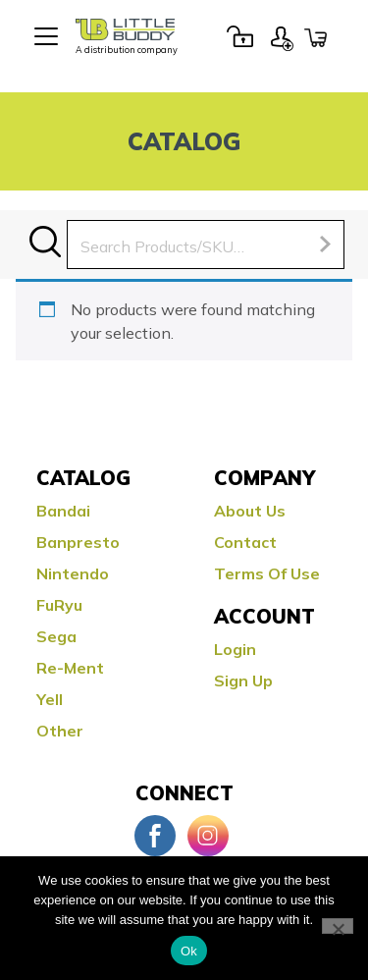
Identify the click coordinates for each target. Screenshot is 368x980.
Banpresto (78, 542)
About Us (250, 511)
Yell (50, 699)
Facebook (155, 836)
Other (60, 731)
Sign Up (282, 36)
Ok (189, 951)
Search (45, 242)
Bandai (63, 511)
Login (239, 36)
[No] (338, 926)
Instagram (208, 836)
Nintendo (73, 573)
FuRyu (59, 605)
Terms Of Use (267, 573)
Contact (245, 542)
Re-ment (70, 668)
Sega (56, 636)
